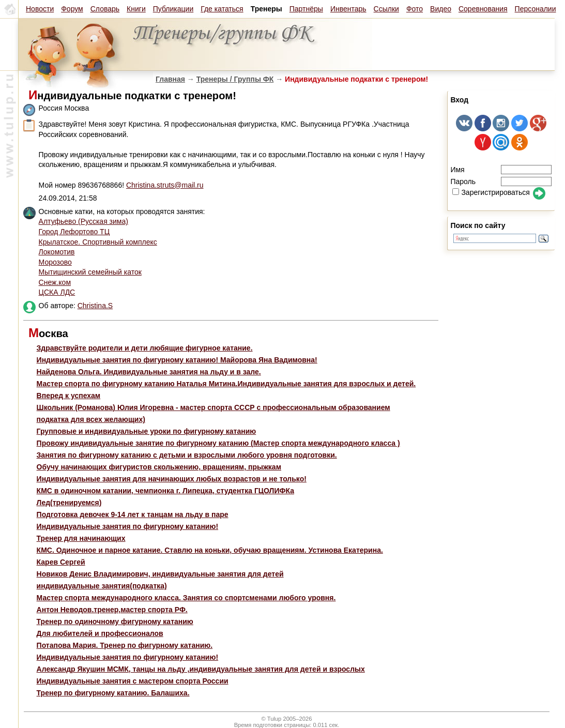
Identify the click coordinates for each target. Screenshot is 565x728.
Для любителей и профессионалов (100, 633)
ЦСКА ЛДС (57, 292)
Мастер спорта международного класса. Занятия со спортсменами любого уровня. (186, 598)
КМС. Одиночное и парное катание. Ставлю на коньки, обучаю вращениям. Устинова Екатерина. (210, 550)
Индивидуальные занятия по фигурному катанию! (128, 526)
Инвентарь (348, 9)
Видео (441, 9)
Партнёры (306, 9)
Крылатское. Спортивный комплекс (98, 242)
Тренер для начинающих (81, 538)
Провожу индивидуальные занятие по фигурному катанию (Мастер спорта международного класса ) (218, 443)
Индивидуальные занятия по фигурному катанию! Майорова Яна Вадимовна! (177, 360)
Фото (415, 9)
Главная (170, 79)
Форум (72, 9)
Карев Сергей (61, 562)
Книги (136, 9)
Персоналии (536, 9)
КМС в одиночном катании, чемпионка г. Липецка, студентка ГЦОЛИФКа (165, 491)
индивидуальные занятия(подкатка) (102, 586)
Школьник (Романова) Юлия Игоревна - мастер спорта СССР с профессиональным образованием (213, 407)
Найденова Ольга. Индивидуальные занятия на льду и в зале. (149, 372)
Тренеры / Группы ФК (235, 79)
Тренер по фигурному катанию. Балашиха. (113, 693)
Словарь (105, 9)
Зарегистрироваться (491, 192)
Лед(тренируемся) (69, 503)
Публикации (173, 9)
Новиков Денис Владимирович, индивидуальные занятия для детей (160, 574)
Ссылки (386, 9)
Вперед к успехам (69, 396)
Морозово (55, 262)
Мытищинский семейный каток (90, 272)
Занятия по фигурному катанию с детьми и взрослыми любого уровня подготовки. (187, 455)
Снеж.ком (55, 282)
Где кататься (222, 9)
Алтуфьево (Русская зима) (83, 221)
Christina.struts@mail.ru (165, 185)
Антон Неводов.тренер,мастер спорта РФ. (112, 610)
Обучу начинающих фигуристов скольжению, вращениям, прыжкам (159, 467)
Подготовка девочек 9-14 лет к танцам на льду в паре (133, 514)
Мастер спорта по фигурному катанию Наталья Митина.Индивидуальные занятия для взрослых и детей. (226, 384)
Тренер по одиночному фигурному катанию (115, 621)
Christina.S (95, 306)
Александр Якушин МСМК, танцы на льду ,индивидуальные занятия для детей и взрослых (201, 669)
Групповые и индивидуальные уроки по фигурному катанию (147, 431)
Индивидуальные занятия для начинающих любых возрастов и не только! (172, 479)
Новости (40, 9)
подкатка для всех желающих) (91, 419)
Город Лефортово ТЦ (74, 232)
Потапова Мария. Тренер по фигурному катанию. (125, 645)
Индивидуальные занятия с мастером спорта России (133, 681)
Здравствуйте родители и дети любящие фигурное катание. (145, 348)
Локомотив (57, 252)
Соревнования (483, 9)
